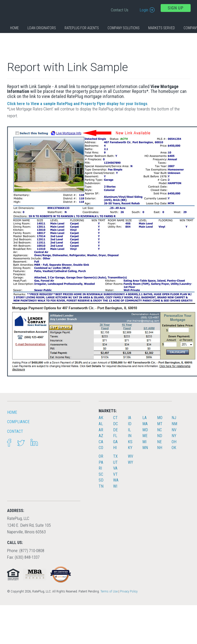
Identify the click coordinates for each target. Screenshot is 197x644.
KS (130, 442)
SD (101, 480)
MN (145, 448)
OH (174, 442)
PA (101, 462)
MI (144, 442)
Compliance (18, 422)
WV (131, 456)
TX (115, 456)
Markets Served (162, 28)
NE (159, 442)
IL (129, 430)
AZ (101, 436)
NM (174, 424)
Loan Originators (42, 28)
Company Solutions (124, 28)
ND (160, 436)
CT (115, 418)
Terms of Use (109, 591)
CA (101, 442)
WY (131, 462)
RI (100, 468)
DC (116, 424)
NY (174, 436)
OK (174, 448)
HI (115, 448)
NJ (174, 418)
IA (130, 418)
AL (101, 424)
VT (115, 474)
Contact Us (120, 10)
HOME (12, 412)
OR (101, 456)
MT (160, 424)
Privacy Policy (129, 591)
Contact (15, 431)
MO (160, 418)
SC (101, 474)
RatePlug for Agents (82, 28)
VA (115, 468)
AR (101, 430)
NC (160, 430)
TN (101, 486)
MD (145, 430)
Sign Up (176, 8)
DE (115, 430)
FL (115, 436)
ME (145, 436)
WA (116, 480)
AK (101, 418)
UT (115, 462)
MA (145, 424)
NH (160, 448)
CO (101, 448)
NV (174, 430)
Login (144, 10)
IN (130, 436)
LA (145, 418)
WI (115, 486)
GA (115, 442)
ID (130, 424)
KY (130, 448)
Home (14, 28)
